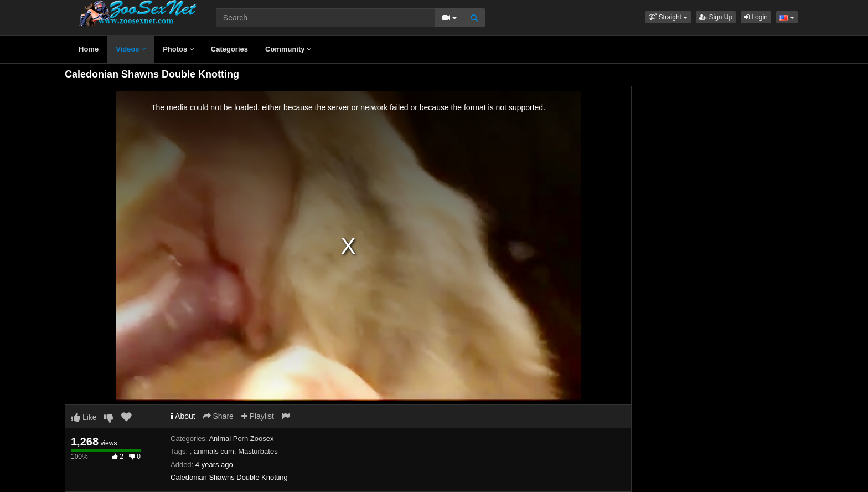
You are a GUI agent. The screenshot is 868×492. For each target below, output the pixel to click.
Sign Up (716, 17)
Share (218, 416)
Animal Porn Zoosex (241, 439)
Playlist (258, 416)
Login (756, 17)
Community (288, 49)
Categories (229, 49)
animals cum (214, 451)
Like (84, 417)
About (183, 416)
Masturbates (258, 451)
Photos (178, 49)
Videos (131, 49)
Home (89, 49)
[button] (668, 17)
